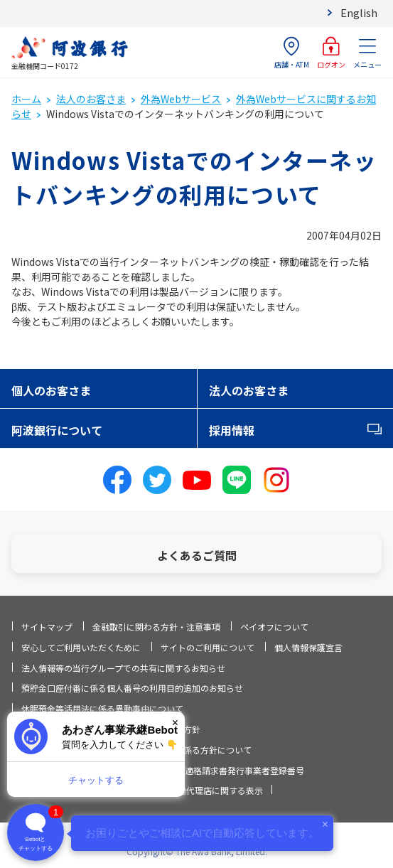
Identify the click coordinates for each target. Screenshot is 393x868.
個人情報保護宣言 (308, 647)
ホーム (26, 99)
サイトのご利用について (208, 647)
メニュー (367, 53)
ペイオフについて (274, 627)
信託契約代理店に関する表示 (208, 790)
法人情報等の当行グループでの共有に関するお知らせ (123, 668)
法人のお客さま (91, 99)
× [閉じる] (175, 723)
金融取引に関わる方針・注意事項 (156, 627)
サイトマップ (47, 627)
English (359, 12)
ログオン (331, 53)
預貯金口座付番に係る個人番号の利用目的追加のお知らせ (132, 688)
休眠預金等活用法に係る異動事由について (102, 708)
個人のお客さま (51, 390)
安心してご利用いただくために (81, 647)
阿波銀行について (57, 430)
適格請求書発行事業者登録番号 (244, 770)
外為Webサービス (181, 99)
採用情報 (232, 430)
